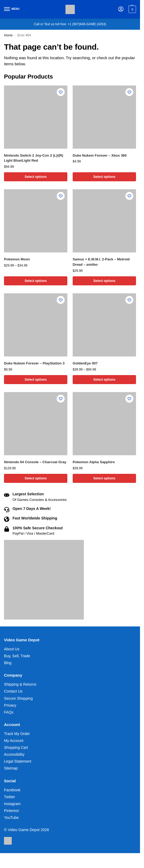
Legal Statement (18, 761)
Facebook (12, 790)
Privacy (10, 705)
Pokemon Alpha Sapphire (94, 462)
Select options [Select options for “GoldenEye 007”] (104, 380)
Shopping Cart (16, 747)
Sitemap (11, 768)
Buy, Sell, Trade (17, 656)
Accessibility (14, 754)
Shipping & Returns (20, 684)
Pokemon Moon (17, 259)
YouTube (11, 818)
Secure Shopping (18, 698)
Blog (8, 663)
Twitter (9, 797)
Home (8, 35)
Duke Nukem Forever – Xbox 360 (100, 155)
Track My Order (17, 734)
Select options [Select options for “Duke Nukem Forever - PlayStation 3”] (36, 380)
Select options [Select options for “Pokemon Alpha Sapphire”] (104, 478)
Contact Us (13, 691)
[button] (132, 9)
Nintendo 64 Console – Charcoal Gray (35, 462)
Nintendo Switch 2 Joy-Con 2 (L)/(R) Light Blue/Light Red (34, 158)
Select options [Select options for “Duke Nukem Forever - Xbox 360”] (104, 177)
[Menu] (12, 9)
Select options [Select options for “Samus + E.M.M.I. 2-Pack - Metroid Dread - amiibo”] (104, 281)
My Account (14, 741)
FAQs (9, 712)
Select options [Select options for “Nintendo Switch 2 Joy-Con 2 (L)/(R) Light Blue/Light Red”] (36, 177)
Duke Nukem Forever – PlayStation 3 (34, 363)
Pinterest (11, 811)
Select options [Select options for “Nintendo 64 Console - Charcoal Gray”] (36, 478)
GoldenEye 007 (85, 363)
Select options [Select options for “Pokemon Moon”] (36, 281)
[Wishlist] (61, 92)
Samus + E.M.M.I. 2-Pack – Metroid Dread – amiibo (101, 262)
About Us (12, 649)
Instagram (12, 804)
